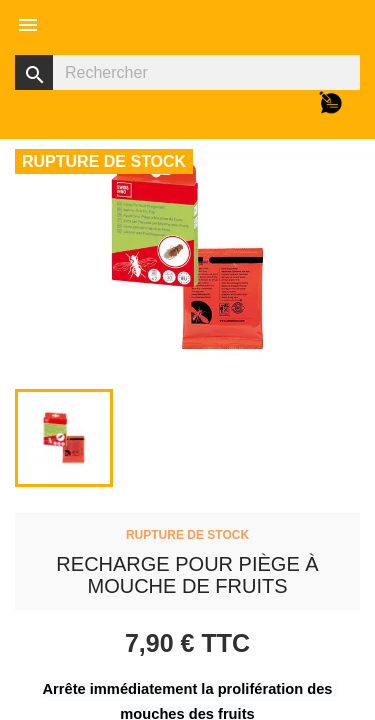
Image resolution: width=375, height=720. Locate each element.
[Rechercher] (187, 72)
